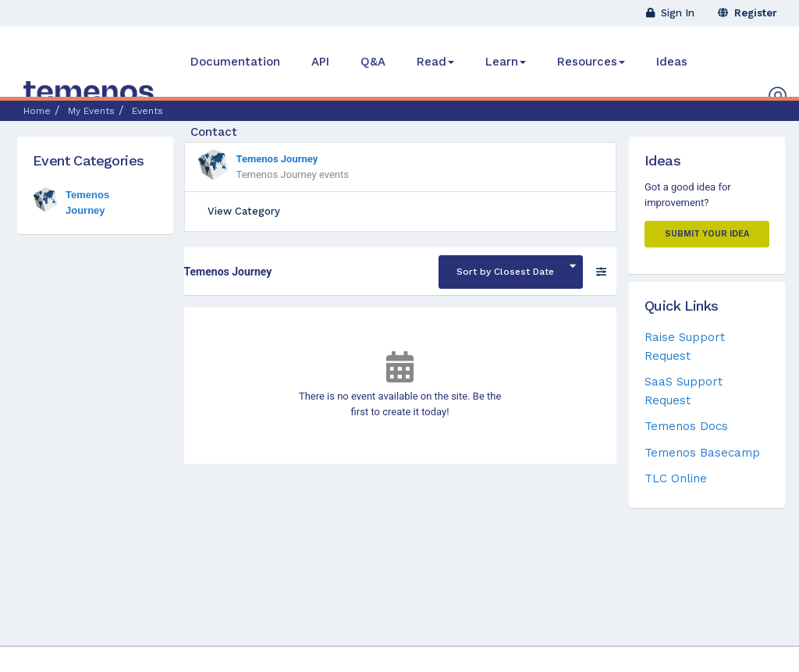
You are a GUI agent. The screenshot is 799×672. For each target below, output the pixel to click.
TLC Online (676, 478)
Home (37, 111)
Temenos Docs (686, 426)
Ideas (672, 62)
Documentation (235, 62)
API (320, 62)
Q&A (373, 62)
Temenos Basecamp (702, 453)
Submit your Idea (707, 234)
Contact (214, 132)
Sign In (670, 13)
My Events (91, 111)
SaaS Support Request (684, 391)
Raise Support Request (685, 346)
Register (748, 13)
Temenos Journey (277, 159)
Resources (591, 62)
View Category (244, 211)
